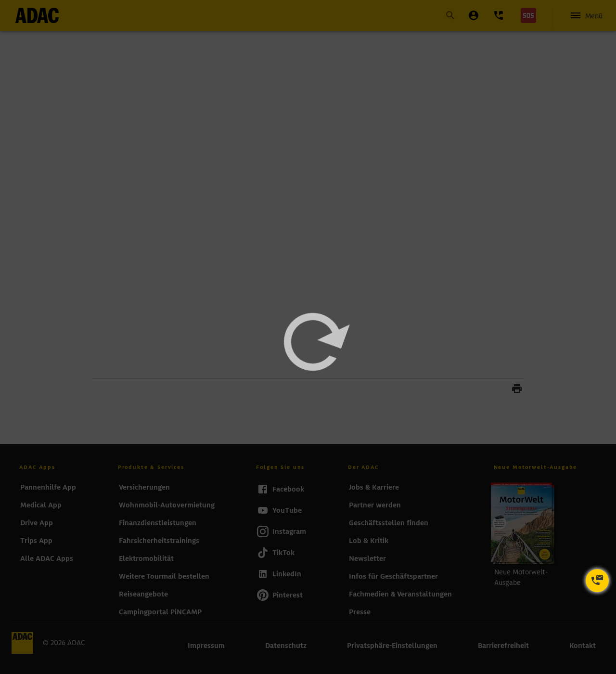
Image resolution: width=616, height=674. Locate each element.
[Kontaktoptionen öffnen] (597, 581)
